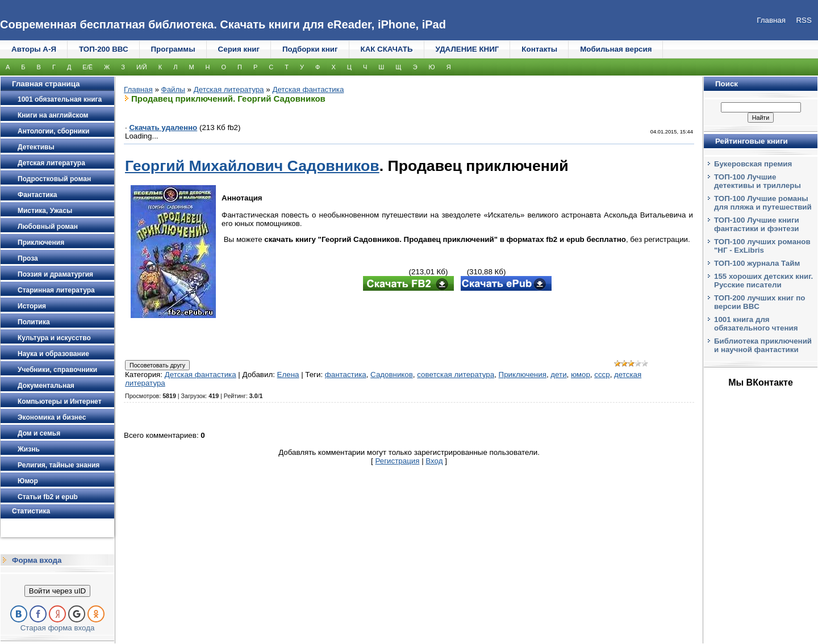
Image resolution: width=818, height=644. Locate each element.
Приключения (523, 375)
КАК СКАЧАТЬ (387, 49)
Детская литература (229, 89)
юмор (581, 375)
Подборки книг (310, 49)
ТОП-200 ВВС (104, 49)
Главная (138, 89)
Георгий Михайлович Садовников (252, 166)
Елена (288, 375)
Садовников (392, 375)
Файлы (173, 89)
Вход (434, 461)
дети (558, 375)
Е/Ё (87, 67)
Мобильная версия (616, 49)
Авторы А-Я (34, 49)
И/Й (142, 67)
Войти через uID (57, 591)
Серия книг (239, 49)
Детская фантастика (308, 89)
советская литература (456, 375)
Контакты (539, 49)
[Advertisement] (457, 327)
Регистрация (398, 461)
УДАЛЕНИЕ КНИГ (468, 49)
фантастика (346, 375)
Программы (173, 49)
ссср (602, 375)
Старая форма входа (58, 628)
